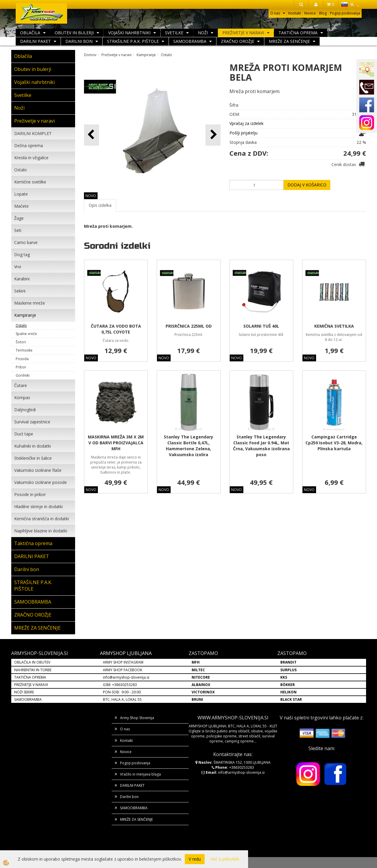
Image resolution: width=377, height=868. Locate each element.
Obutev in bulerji (74, 33)
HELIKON (288, 692)
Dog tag (22, 255)
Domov (90, 55)
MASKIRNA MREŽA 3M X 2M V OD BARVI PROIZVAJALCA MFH (116, 443)
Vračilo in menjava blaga (140, 774)
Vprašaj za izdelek (246, 123)
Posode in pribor (30, 494)
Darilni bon (79, 41)
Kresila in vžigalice (31, 158)
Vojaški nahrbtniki (129, 33)
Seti (18, 230)
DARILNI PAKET (35, 41)
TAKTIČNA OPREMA (30, 677)
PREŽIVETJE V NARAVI (31, 685)
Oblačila (30, 33)
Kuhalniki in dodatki (33, 446)
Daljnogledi (25, 410)
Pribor (21, 367)
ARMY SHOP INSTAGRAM (123, 662)
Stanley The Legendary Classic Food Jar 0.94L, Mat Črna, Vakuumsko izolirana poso (261, 446)
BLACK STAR (291, 699)
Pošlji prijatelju (243, 133)
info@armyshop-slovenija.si (126, 677)
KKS (284, 677)
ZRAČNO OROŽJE (238, 41)
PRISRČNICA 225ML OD (189, 326)
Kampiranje (25, 315)
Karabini (22, 279)
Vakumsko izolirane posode (41, 482)
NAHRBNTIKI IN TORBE (33, 670)
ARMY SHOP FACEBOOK (123, 670)
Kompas (22, 398)
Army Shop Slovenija (137, 718)
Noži (203, 33)
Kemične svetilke (30, 182)
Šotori (21, 342)
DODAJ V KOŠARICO (307, 185)
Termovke (24, 350)
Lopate (21, 194)
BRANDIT (288, 662)
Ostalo (21, 170)
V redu (195, 859)
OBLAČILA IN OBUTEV (32, 662)
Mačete (21, 206)
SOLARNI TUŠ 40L (261, 326)
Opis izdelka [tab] (100, 205)
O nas (275, 13)
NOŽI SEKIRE (24, 692)
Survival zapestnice (32, 422)
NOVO (91, 196)
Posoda (22, 359)
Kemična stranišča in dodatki (42, 519)
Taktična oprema (298, 33)
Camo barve (26, 242)
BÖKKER (288, 685)
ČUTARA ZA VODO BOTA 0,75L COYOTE (116, 329)
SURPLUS (288, 670)
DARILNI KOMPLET (33, 133)
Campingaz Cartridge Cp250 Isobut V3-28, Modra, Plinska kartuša (334, 443)
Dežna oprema (29, 146)
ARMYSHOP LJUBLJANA (126, 653)
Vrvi (18, 267)
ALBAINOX (201, 685)
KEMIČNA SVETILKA (334, 326)
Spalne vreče (26, 334)
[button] (213, 135)
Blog (323, 13)
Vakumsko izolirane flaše (38, 470)
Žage (19, 218)
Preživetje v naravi (243, 33)
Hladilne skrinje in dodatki (38, 507)
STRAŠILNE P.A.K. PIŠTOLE (133, 41)
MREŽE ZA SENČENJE (289, 41)
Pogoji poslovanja (345, 13)
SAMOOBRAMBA (190, 41)
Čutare (21, 385)
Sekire (20, 291)
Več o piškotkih (225, 859)
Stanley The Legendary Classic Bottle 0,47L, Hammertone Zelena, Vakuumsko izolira (189, 446)
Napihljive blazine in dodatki (41, 531)
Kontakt (295, 13)
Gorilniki (23, 375)
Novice (310, 13)
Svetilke (174, 33)
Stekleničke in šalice (33, 458)
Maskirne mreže (30, 303)
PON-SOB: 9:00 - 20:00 (122, 692)
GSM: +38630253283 (120, 685)
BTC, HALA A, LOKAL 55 (122, 699)
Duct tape (24, 434)
